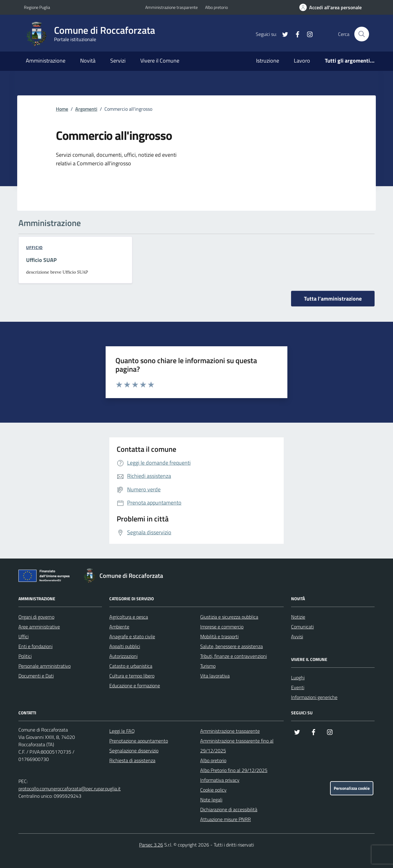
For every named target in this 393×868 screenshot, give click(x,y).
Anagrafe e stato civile (132, 636)
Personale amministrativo (45, 666)
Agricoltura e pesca (129, 617)
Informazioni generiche (314, 697)
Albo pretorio (216, 7)
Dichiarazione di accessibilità (229, 809)
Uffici (23, 636)
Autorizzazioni (123, 656)
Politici (25, 656)
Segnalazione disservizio (134, 751)
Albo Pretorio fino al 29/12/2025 (234, 770)
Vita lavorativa (215, 676)
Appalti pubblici (125, 646)
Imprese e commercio (222, 627)
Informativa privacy (220, 780)
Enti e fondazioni (35, 646)
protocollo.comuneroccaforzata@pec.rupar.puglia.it (70, 789)
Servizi (118, 61)
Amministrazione (46, 61)
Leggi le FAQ (122, 731)
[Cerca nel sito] (362, 34)
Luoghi (298, 678)
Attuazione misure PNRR (226, 819)
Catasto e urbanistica (131, 666)
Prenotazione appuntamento (139, 741)
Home (62, 109)
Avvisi (297, 636)
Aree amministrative (39, 627)
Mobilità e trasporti (219, 636)
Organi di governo (36, 617)
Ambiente (119, 627)
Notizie (298, 617)
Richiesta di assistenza (132, 760)
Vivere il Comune (160, 61)
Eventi (298, 687)
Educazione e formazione (135, 686)
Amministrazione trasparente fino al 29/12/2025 (237, 746)
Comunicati (302, 627)
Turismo (208, 666)
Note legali (211, 800)
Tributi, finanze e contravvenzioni (233, 656)
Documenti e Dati (36, 676)
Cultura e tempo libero (132, 676)
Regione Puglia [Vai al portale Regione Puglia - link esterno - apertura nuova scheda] (37, 7)
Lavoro (302, 61)
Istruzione (268, 61)
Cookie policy (213, 790)
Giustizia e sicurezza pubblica (229, 617)
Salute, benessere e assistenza (232, 646)
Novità (88, 61)
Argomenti (86, 109)
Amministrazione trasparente (171, 7)
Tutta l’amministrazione (333, 299)
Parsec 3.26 (151, 845)
